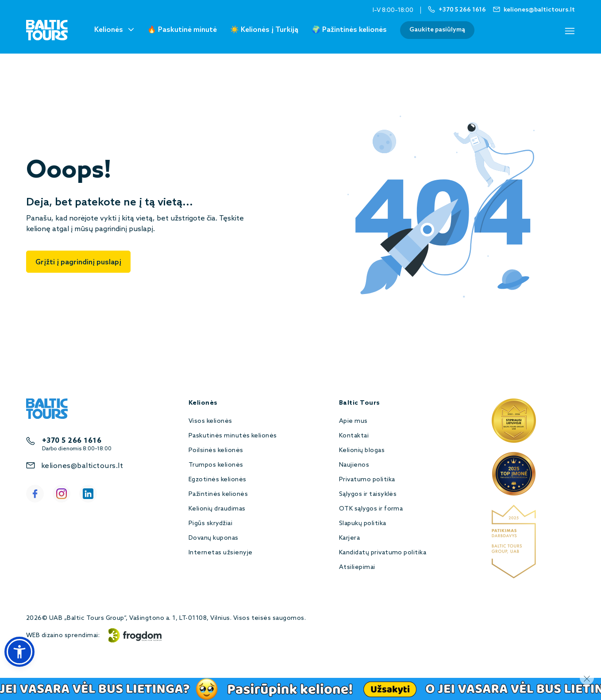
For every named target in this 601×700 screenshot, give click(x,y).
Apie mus (353, 421)
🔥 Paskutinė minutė (182, 30)
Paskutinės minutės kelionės (233, 436)
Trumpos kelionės (216, 465)
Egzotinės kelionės (218, 480)
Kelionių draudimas (217, 509)
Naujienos (354, 465)
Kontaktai (354, 436)
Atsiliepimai (357, 567)
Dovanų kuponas (214, 538)
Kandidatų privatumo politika (383, 553)
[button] (19, 652)
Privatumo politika (367, 480)
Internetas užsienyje (221, 553)
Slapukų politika (363, 524)
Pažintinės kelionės (218, 494)
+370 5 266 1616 (72, 441)
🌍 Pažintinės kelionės (349, 30)
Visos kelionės (210, 421)
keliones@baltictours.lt (82, 466)
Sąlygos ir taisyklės (368, 494)
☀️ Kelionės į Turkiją (264, 30)
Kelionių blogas (362, 451)
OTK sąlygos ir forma (371, 509)
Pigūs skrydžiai (210, 524)
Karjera (349, 538)
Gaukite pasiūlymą (437, 30)
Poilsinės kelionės (216, 451)
